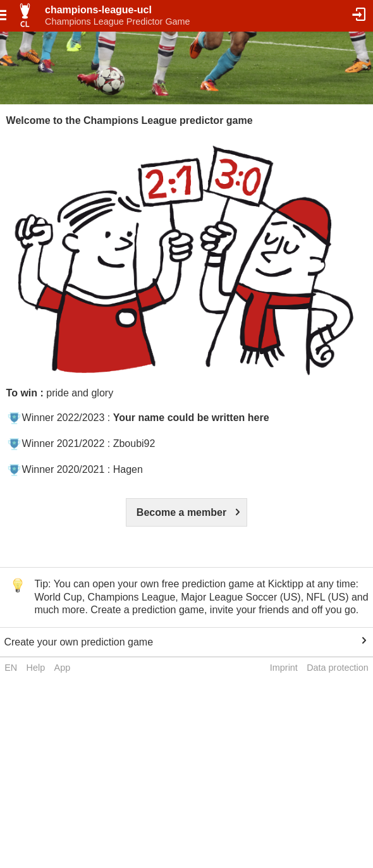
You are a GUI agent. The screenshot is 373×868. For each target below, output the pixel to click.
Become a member (181, 512)
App (63, 668)
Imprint (284, 668)
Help (36, 668)
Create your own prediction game (78, 642)
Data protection (338, 668)
